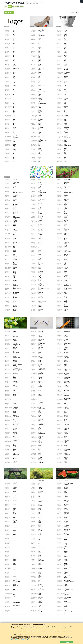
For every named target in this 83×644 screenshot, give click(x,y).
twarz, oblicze (64, 135)
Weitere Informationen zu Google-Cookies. (20, 639)
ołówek (62, 436)
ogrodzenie (63, 286)
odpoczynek (12, 286)
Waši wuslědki (16, 7)
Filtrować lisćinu (9, 12)
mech (36, 587)
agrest (11, 436)
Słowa (10, 7)
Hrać (6, 7)
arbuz (62, 587)
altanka (11, 587)
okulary (37, 436)
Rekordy (22, 7)
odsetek (37, 286)
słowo (11, 135)
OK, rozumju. (66, 642)
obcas (36, 135)
